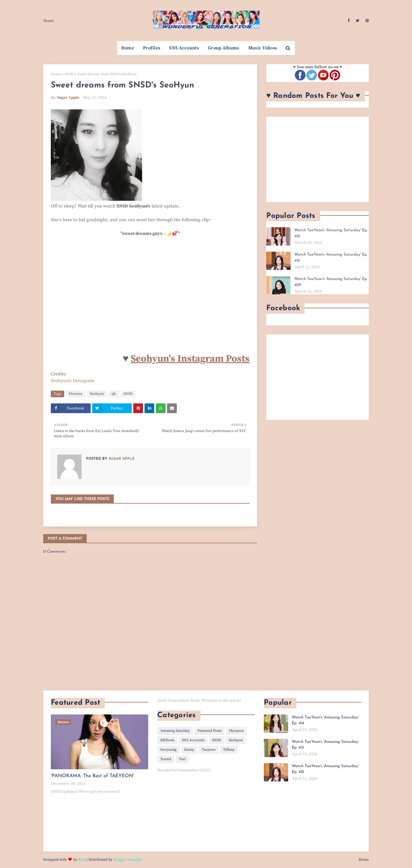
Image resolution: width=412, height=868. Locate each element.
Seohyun (97, 394)
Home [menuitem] (128, 48)
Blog (82, 860)
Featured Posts (209, 731)
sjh (114, 394)
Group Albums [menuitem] (224, 48)
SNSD (69, 74)
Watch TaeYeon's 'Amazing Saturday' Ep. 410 (331, 233)
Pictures (75, 394)
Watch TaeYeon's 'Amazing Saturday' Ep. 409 (331, 282)
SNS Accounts (193, 740)
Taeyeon (209, 750)
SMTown (167, 740)
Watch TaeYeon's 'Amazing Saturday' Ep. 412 (331, 258)
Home (49, 21)
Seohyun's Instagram (73, 381)
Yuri (182, 759)
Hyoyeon (236, 731)
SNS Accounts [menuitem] (184, 48)
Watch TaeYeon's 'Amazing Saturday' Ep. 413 (325, 745)
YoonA (166, 759)
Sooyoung (168, 750)
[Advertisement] (318, 159)
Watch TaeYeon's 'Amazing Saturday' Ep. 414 (325, 720)
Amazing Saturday (175, 731)
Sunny (189, 750)
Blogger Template (128, 860)
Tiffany (229, 750)
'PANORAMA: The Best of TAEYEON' (92, 776)
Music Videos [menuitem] (263, 48)
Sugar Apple (68, 97)
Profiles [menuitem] (152, 48)
